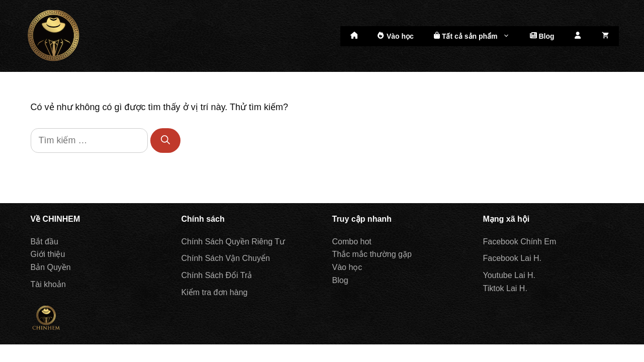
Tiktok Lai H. (505, 288)
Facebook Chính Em (520, 242)
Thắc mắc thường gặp (372, 254)
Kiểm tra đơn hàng (215, 292)
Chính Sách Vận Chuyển (226, 258)
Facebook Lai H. (513, 258)
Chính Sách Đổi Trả (217, 275)
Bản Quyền (51, 267)
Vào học (396, 36)
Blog (542, 36)
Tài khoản (48, 284)
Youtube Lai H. (509, 275)
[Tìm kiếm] (165, 141)
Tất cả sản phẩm (477, 36)
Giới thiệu (48, 254)
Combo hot (352, 242)
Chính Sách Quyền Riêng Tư (233, 242)
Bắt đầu (44, 242)
